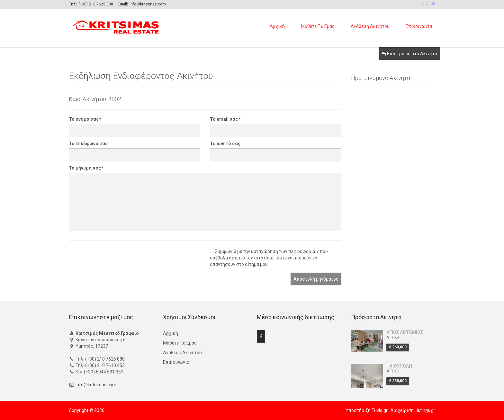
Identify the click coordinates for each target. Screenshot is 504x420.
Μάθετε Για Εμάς (318, 26)
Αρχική (277, 26)
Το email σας (225, 119)
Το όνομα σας (85, 119)
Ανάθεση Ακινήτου (370, 26)
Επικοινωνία (419, 26)
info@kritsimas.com (96, 385)
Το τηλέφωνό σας (88, 144)
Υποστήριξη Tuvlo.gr (367, 410)
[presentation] (118, 260)
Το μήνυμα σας (86, 168)
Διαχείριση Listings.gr (413, 410)
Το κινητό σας (225, 144)
